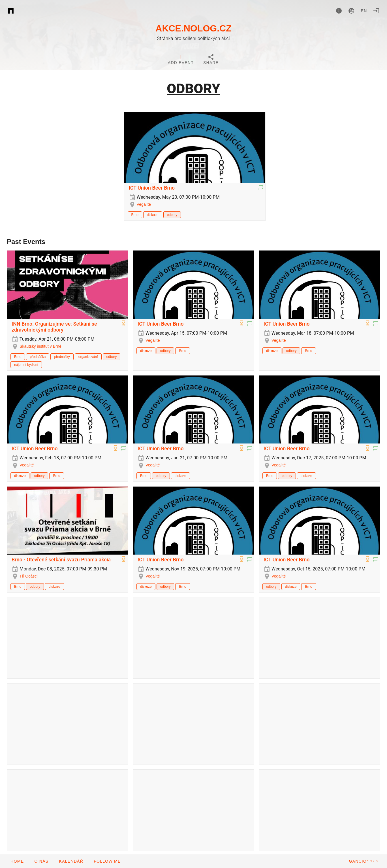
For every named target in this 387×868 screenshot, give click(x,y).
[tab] (181, 60)
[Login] (376, 11)
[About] (339, 11)
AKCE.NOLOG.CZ (193, 28)
